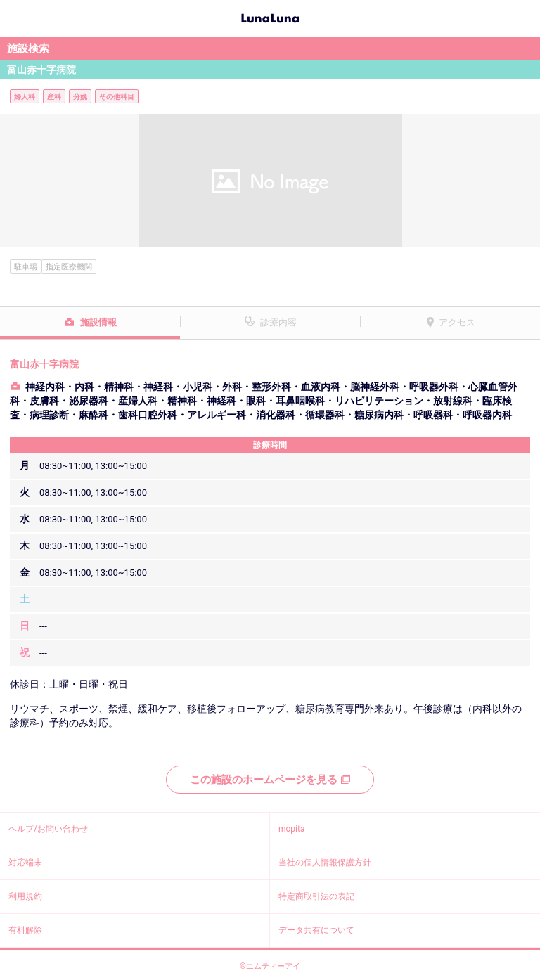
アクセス (457, 322)
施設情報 (98, 322)
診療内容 (278, 322)
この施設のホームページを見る (270, 780)
